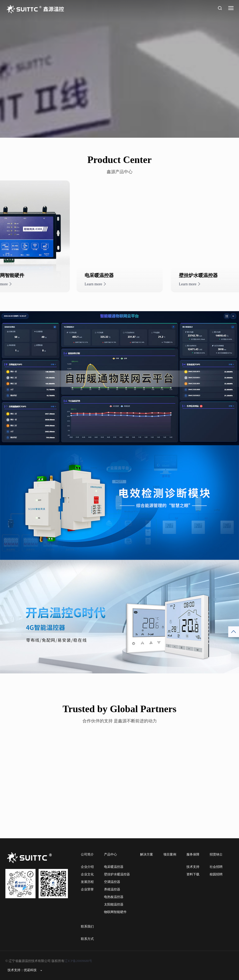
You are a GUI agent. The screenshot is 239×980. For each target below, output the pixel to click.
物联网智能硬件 (115, 912)
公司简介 (87, 854)
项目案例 (170, 854)
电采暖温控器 (114, 867)
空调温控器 (112, 882)
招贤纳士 (216, 854)
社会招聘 (216, 867)
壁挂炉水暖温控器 (117, 874)
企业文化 (87, 874)
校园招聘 (216, 874)
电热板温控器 (114, 897)
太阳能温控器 (114, 904)
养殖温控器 (112, 889)
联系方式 (87, 939)
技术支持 (193, 867)
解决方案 (147, 854)
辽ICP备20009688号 (78, 961)
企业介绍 (87, 867)
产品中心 (110, 854)
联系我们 (87, 926)
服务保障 (193, 854)
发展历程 (87, 882)
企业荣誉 (87, 889)
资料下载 (193, 874)
